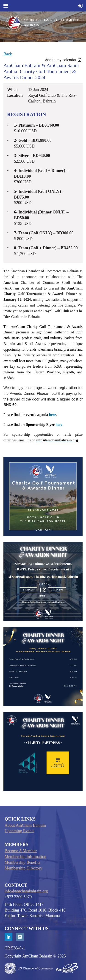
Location (15, 95)
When (12, 90)
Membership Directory (23, 868)
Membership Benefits (22, 862)
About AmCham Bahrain (25, 825)
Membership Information (25, 857)
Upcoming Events (19, 831)
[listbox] (64, 60)
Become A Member (21, 851)
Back (8, 54)
